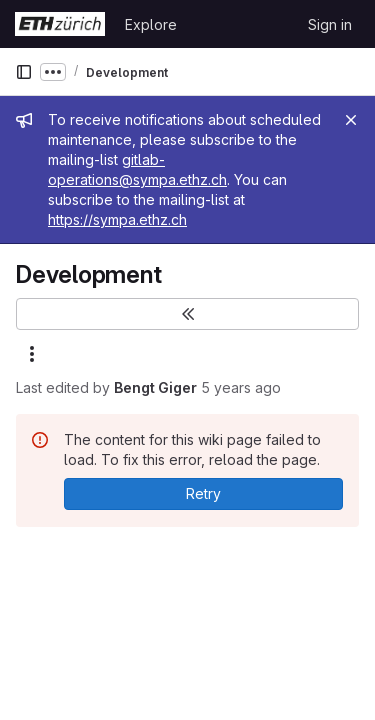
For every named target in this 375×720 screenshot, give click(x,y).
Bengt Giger (155, 387)
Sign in (330, 24)
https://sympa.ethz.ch (117, 219)
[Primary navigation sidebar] (24, 72)
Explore (151, 24)
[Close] (351, 120)
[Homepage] (60, 24)
